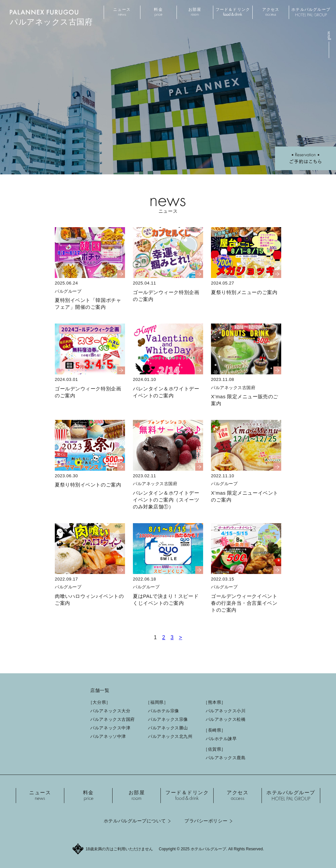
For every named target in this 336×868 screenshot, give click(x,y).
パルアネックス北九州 (170, 736)
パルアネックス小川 (226, 711)
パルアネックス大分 (110, 711)
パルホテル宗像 (164, 711)
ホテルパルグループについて (135, 821)
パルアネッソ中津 (108, 736)
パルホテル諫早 (221, 739)
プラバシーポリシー (206, 821)
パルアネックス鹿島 (226, 758)
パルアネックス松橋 (226, 719)
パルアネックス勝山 (168, 728)
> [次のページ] (180, 637)
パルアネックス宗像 (168, 719)
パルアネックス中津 (110, 728)
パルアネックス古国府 (113, 719)
